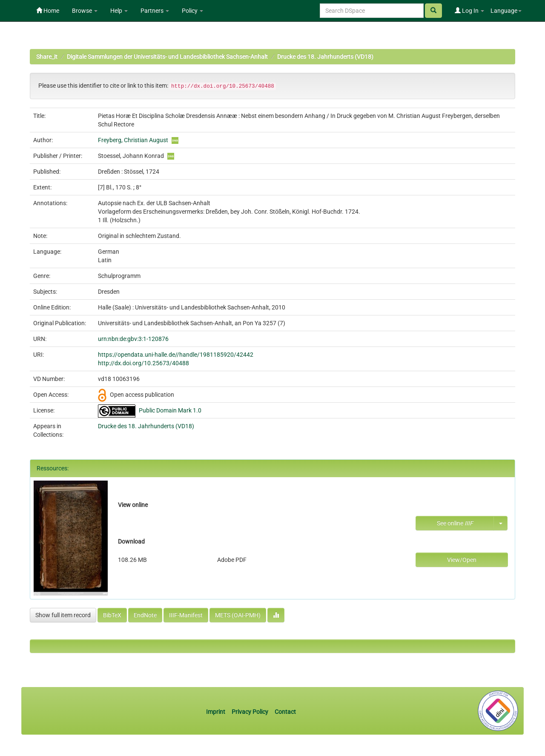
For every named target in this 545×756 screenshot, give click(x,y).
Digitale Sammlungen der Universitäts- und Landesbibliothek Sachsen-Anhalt (167, 57)
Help (119, 11)
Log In (469, 11)
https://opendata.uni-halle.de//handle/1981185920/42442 (176, 355)
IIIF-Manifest (186, 615)
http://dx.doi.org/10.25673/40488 (143, 363)
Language (506, 11)
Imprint (216, 712)
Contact (285, 712)
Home (48, 11)
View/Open (462, 560)
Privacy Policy (250, 712)
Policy (192, 11)
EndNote (145, 615)
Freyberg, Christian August (133, 140)
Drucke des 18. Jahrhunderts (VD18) (325, 57)
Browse (85, 11)
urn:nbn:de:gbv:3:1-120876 (133, 339)
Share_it (47, 57)
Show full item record (63, 615)
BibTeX (112, 615)
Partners (155, 11)
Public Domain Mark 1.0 (170, 410)
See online (455, 523)
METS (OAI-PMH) (238, 615)
